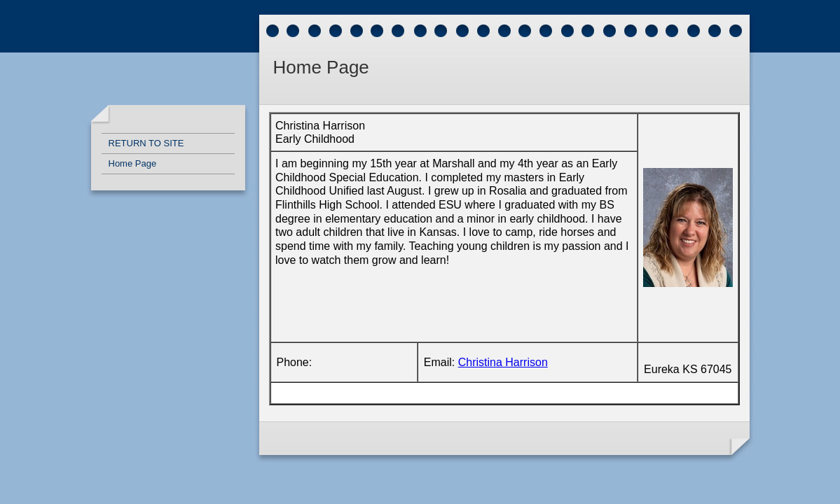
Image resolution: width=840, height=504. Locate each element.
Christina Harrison (503, 362)
